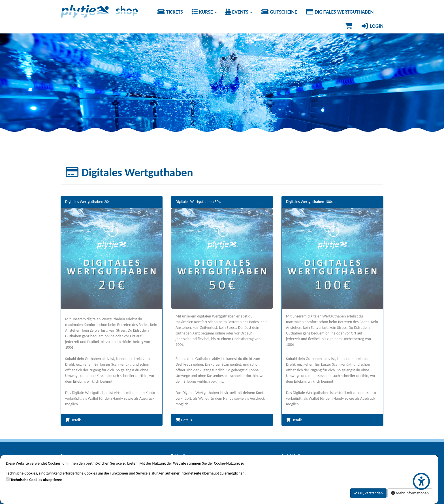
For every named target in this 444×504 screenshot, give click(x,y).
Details (73, 420)
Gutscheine (279, 12)
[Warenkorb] (349, 26)
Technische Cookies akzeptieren (36, 480)
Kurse (204, 12)
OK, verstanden (368, 493)
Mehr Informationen (410, 493)
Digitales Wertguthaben (340, 12)
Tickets (170, 12)
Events (239, 12)
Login (372, 26)
